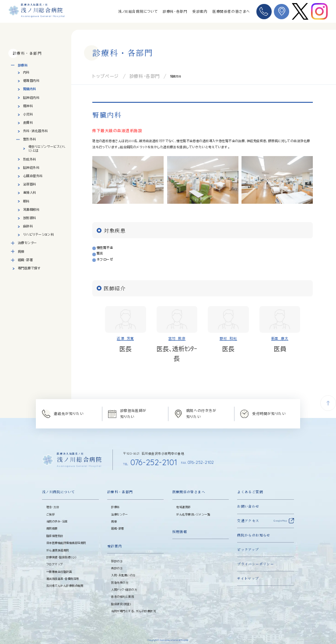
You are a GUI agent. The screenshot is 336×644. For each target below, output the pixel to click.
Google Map (280, 514)
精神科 (28, 106)
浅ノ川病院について (58, 485)
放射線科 (30, 218)
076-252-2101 (138, 458)
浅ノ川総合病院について (138, 11)
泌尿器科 (30, 184)
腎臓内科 (30, 89)
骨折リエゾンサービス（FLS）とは (47, 149)
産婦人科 (30, 193)
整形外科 (30, 139)
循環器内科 (31, 81)
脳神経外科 (31, 168)
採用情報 (180, 524)
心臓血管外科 (33, 176)
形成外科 (30, 159)
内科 (26, 72)
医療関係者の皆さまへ (231, 11)
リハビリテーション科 (38, 235)
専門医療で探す (29, 268)
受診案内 (200, 11)
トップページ (100, 75)
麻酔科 (28, 226)
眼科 (26, 201)
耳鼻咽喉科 (31, 210)
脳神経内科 (31, 98)
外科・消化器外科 (35, 131)
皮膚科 (28, 123)
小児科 (28, 114)
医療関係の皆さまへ (189, 485)
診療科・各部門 (175, 11)
